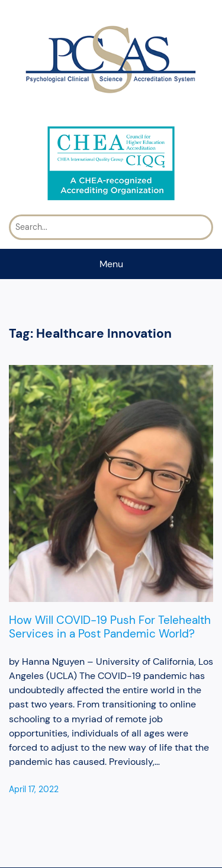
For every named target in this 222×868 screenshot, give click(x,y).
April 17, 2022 (34, 789)
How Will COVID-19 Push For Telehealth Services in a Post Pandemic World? (110, 627)
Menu (111, 264)
